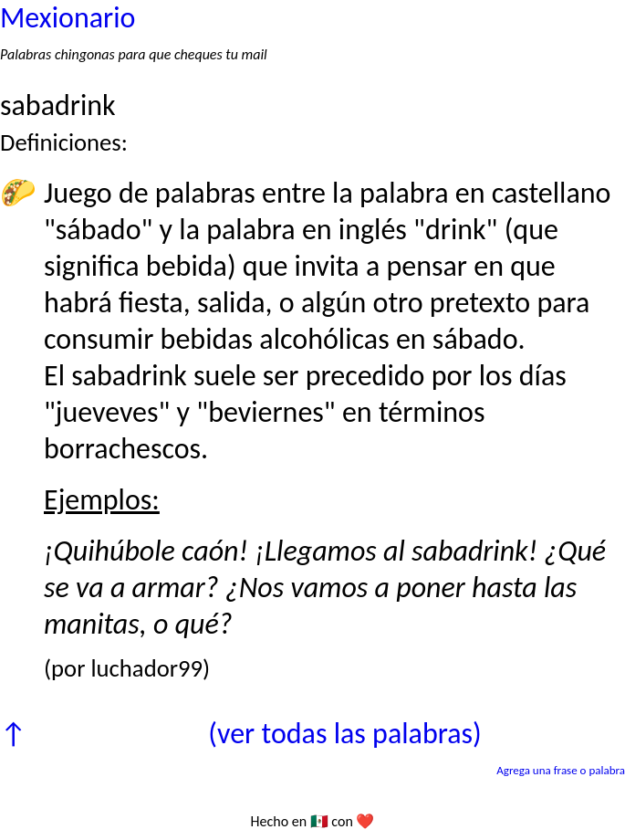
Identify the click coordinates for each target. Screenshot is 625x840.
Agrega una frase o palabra (561, 770)
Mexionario (68, 18)
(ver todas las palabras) (344, 734)
